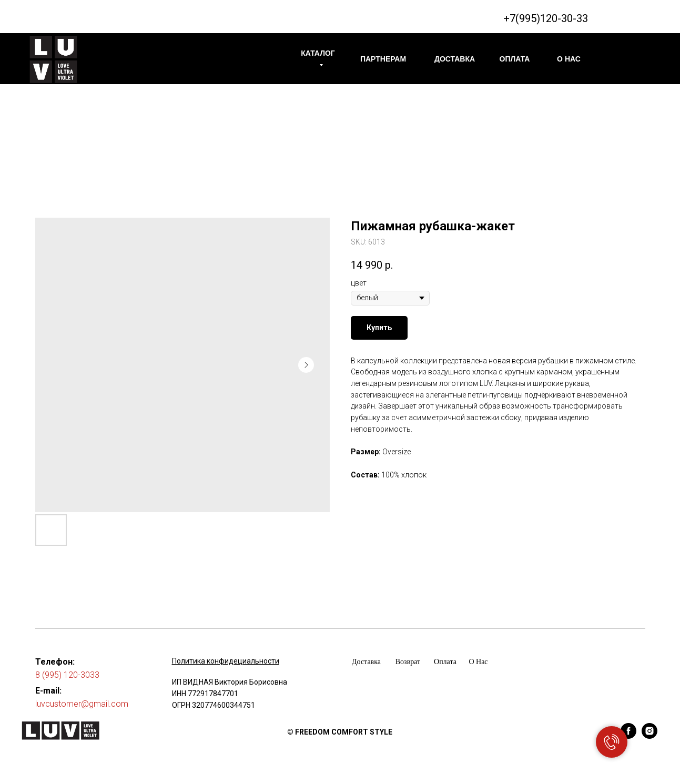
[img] (53, 59)
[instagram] (649, 736)
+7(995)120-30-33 (546, 18)
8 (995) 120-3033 (67, 675)
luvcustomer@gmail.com (82, 704)
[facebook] (628, 736)
